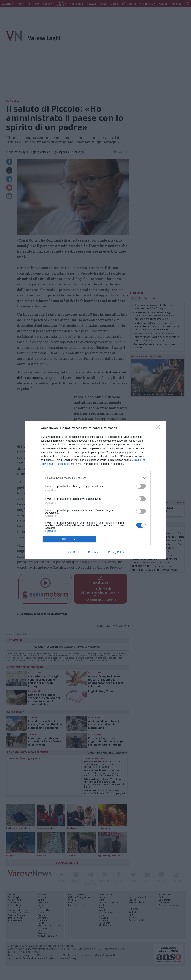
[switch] (141, 486)
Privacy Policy (116, 552)
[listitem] (96, 478)
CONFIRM (69, 539)
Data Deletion (75, 552)
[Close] (159, 428)
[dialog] (96, 490)
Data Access (95, 552)
